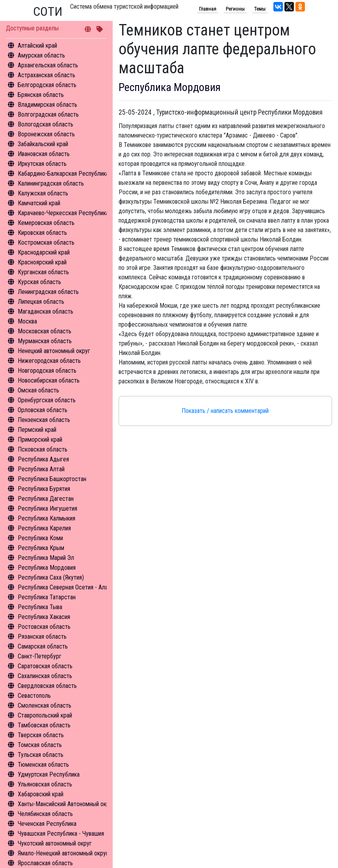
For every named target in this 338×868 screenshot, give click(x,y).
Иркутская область (42, 164)
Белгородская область (47, 85)
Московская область (45, 331)
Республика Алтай (41, 469)
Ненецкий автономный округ (54, 351)
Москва (27, 321)
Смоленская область (45, 705)
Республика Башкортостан (52, 479)
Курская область (39, 282)
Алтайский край (37, 46)
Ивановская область (44, 154)
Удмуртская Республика (49, 774)
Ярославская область (45, 863)
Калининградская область (51, 183)
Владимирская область (47, 105)
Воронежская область (46, 134)
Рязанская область (42, 637)
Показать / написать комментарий (225, 411)
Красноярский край (42, 262)
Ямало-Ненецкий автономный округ (63, 853)
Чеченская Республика (47, 824)
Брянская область (41, 95)
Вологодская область (45, 124)
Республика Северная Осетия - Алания (67, 587)
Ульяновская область (45, 784)
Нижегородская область (49, 361)
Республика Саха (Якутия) (51, 577)
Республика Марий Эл (46, 558)
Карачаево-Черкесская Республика (63, 213)
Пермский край (37, 430)
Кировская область (42, 233)
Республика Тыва (40, 607)
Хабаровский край (41, 794)
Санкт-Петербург (40, 656)
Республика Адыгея (43, 459)
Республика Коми (40, 538)
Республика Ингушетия (47, 508)
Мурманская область (45, 341)
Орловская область (43, 410)
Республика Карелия (44, 528)
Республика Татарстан (47, 597)
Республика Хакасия (44, 617)
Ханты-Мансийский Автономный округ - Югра (75, 804)
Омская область (38, 390)
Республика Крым (41, 548)
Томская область (40, 745)
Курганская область (43, 272)
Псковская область (43, 449)
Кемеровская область (46, 223)
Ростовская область (44, 627)
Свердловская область (47, 686)
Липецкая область (41, 302)
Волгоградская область (48, 114)
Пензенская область (44, 420)
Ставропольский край (45, 715)
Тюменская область (43, 765)
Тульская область (41, 755)
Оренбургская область (47, 400)
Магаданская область (45, 311)
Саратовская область (45, 666)
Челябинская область (45, 814)
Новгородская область (47, 371)
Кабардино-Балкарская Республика (63, 174)
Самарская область (43, 646)
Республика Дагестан (46, 499)
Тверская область (41, 735)
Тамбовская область (44, 725)
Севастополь (34, 696)
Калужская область (43, 193)
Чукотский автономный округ (55, 843)
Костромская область (46, 243)
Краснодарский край (44, 252)
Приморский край (40, 440)
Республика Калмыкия (46, 518)
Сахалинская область (45, 676)
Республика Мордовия (47, 568)
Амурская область (41, 55)
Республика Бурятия (44, 489)
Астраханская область (46, 75)
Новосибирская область (49, 380)
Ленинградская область (48, 292)
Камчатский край (39, 203)
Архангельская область (48, 65)
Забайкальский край (43, 144)
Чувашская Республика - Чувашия (61, 834)
